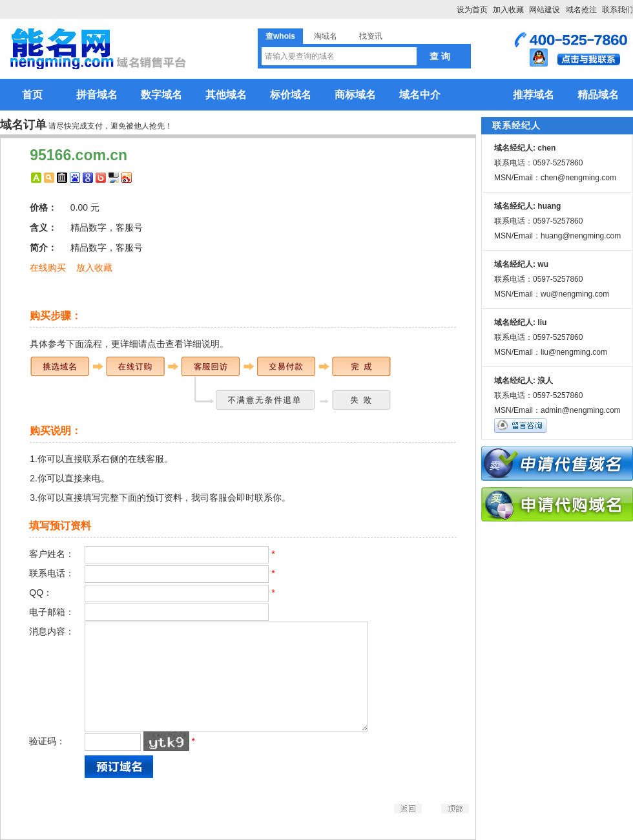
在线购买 (48, 268)
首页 (32, 95)
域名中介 (420, 95)
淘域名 (326, 36)
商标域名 (355, 95)
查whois (280, 36)
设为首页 (472, 10)
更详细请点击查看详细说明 (165, 344)
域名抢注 (581, 10)
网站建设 (545, 10)
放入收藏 (94, 268)
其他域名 (226, 95)
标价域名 (291, 95)
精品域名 (598, 95)
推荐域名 (534, 95)
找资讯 (371, 36)
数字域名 (161, 95)
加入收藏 (508, 10)
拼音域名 (97, 95)
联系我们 (617, 10)
